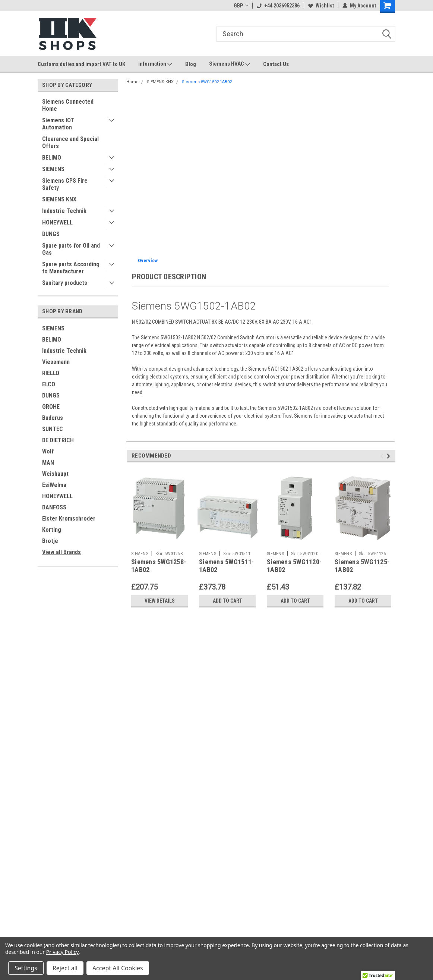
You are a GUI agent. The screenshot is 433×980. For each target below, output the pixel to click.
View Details (159, 601)
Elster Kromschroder (69, 519)
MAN (48, 463)
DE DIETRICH (58, 440)
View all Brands (61, 552)
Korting (52, 530)
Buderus (53, 418)
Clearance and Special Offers (70, 142)
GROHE (51, 407)
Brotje (50, 541)
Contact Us (276, 64)
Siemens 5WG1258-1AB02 (159, 566)
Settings (26, 968)
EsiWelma (54, 485)
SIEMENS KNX (59, 199)
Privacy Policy (62, 952)
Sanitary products (65, 283)
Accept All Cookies (118, 968)
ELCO (49, 384)
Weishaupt (55, 474)
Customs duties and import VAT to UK (81, 64)
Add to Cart (227, 601)
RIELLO (51, 373)
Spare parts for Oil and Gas (71, 249)
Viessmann (56, 362)
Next (390, 456)
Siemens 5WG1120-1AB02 (294, 566)
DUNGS (51, 234)
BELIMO (52, 158)
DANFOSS (54, 507)
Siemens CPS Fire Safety (65, 184)
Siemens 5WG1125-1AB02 (362, 566)
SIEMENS (53, 169)
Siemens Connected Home (68, 105)
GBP (241, 6)
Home (132, 82)
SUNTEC (53, 429)
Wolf (48, 451)
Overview (148, 260)
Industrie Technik (64, 211)
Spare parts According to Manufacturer (71, 268)
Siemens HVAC (230, 64)
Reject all (65, 968)
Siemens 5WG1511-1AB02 (226, 566)
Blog (191, 64)
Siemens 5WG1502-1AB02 (207, 82)
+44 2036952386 (278, 6)
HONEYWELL (57, 222)
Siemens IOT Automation (58, 124)
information (155, 64)
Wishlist (321, 6)
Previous (383, 456)
